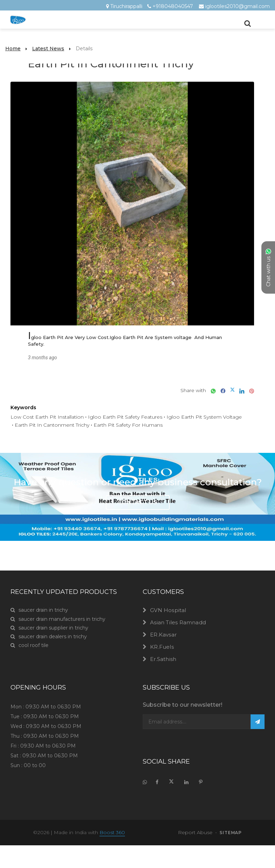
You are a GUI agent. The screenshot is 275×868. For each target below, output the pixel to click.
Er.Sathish (163, 659)
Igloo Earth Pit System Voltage (204, 417)
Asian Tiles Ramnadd (178, 622)
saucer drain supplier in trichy (49, 628)
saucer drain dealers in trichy (49, 637)
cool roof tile (29, 645)
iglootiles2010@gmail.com (237, 6)
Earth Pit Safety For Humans (128, 425)
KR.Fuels (162, 647)
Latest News (48, 49)
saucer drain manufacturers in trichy (58, 619)
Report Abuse (195, 832)
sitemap (231, 833)
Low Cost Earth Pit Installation (47, 417)
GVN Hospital (168, 610)
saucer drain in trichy (39, 610)
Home (13, 49)
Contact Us (137, 502)
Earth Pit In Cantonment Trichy (52, 425)
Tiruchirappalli (126, 6)
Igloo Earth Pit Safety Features (125, 417)
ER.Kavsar (163, 635)
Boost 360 (112, 832)
